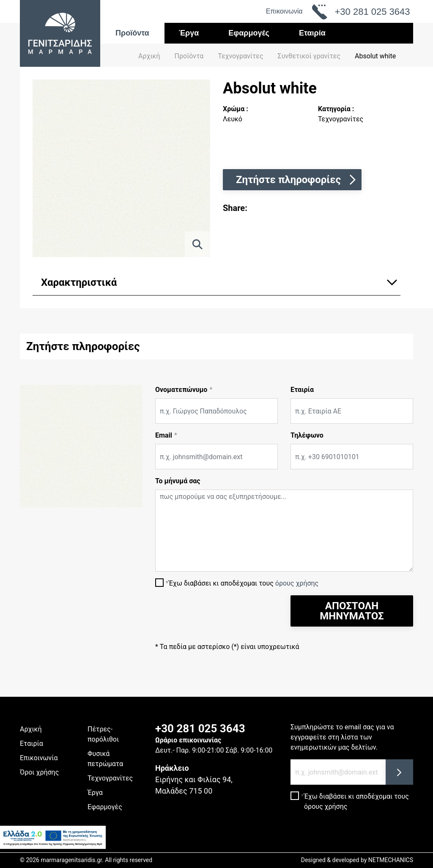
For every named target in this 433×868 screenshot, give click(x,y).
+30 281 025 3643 (200, 728)
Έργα (189, 33)
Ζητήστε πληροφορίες (297, 180)
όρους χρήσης (297, 583)
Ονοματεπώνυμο (181, 390)
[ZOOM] (197, 244)
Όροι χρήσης (39, 772)
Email (164, 435)
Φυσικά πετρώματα (105, 759)
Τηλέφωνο (307, 435)
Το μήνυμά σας (178, 481)
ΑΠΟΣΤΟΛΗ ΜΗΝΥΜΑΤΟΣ (352, 611)
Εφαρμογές (249, 33)
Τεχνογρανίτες (110, 778)
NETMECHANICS (391, 860)
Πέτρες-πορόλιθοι (103, 734)
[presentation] (219, 612)
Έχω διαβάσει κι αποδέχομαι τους (244, 583)
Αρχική (149, 56)
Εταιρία (312, 33)
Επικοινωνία (284, 11)
